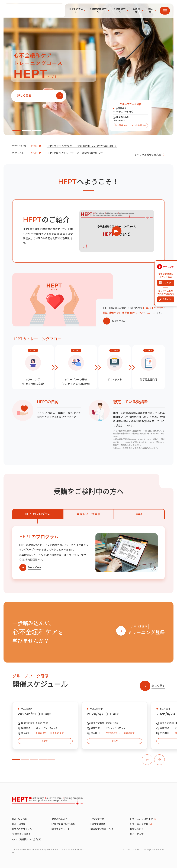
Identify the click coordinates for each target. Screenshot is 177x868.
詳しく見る (25, 96)
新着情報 (136, 11)
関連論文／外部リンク (102, 829)
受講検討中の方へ (98, 11)
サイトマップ (137, 834)
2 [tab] (27, 130)
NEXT (159, 760)
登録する (167, 299)
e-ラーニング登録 (139, 824)
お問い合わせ (137, 829)
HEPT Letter (19, 824)
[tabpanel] (88, 69)
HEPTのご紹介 (20, 819)
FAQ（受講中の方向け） (64, 824)
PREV (147, 760)
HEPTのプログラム (38, 514)
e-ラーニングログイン (141, 819)
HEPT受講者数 (98, 824)
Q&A (139, 514)
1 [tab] (17, 130)
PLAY (117, 231)
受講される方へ (59, 819)
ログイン (167, 283)
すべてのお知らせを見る (148, 155)
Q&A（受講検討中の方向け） (27, 839)
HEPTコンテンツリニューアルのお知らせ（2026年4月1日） (82, 146)
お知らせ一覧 (97, 819)
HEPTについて (76, 11)
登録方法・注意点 (88, 514)
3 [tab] (37, 130)
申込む (45, 741)
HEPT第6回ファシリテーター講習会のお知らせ (75, 153)
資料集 (150, 11)
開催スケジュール (61, 829)
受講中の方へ (119, 11)
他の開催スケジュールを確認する (131, 125)
